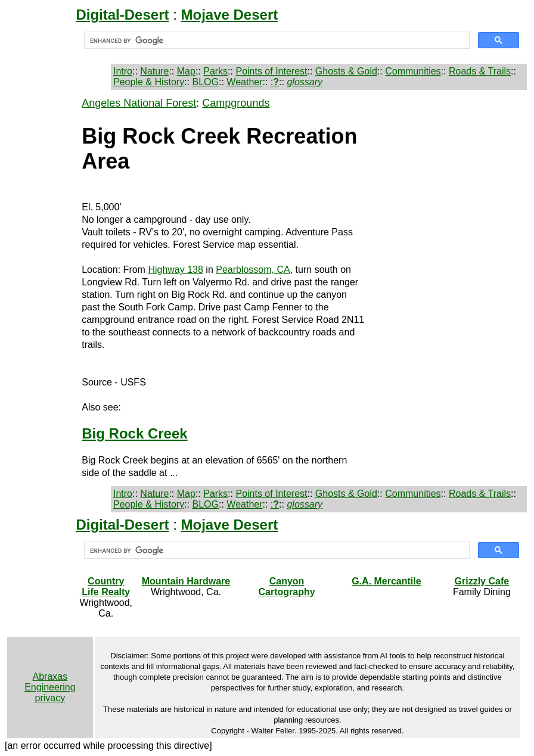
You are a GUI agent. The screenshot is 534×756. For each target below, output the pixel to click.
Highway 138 (176, 270)
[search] (276, 41)
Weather (244, 82)
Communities (413, 71)
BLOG (206, 82)
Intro (123, 71)
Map (186, 71)
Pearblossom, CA (253, 270)
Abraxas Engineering (50, 682)
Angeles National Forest (139, 103)
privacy (50, 698)
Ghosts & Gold (346, 71)
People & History (149, 82)
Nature (154, 71)
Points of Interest (271, 71)
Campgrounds (236, 103)
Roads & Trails (480, 71)
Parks (215, 71)
